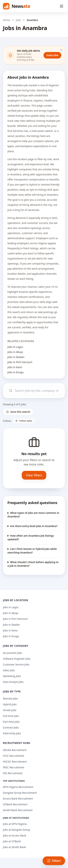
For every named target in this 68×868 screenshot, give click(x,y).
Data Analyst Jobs (13, 682)
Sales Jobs (9, 670)
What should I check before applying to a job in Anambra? (33, 564)
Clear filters (34, 475)
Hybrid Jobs (10, 704)
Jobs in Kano (15, 367)
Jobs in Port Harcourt (20, 362)
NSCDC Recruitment (15, 762)
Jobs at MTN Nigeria (15, 824)
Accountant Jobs (13, 653)
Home (7, 20)
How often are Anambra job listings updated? (31, 537)
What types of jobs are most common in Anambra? (33, 515)
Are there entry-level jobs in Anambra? (34, 526)
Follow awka (24, 421)
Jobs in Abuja (15, 352)
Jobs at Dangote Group (17, 830)
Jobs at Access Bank (15, 835)
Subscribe (52, 55)
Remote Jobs (10, 699)
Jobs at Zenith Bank (14, 847)
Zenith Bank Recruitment (18, 810)
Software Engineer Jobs (17, 659)
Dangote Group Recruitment (20, 793)
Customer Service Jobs (16, 664)
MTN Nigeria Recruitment (18, 787)
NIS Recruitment (13, 773)
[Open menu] (61, 6)
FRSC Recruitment (14, 767)
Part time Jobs (11, 722)
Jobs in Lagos (15, 347)
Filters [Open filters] (54, 861)
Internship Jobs (12, 733)
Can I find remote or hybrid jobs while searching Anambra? (32, 551)
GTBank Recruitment (15, 804)
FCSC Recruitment (14, 756)
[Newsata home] (17, 6)
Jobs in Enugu (16, 372)
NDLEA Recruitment (15, 750)
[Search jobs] (34, 391)
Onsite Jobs (10, 710)
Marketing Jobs (12, 676)
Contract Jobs (11, 728)
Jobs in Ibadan (16, 357)
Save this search (18, 412)
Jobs (18, 20)
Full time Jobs (11, 716)
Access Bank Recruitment (18, 799)
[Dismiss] (61, 50)
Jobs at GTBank (12, 841)
